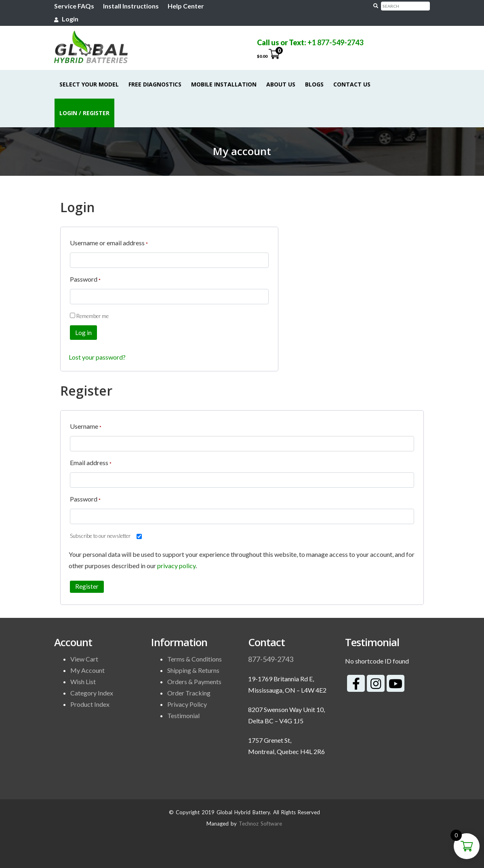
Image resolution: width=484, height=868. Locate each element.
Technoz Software (260, 824)
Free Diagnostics (155, 84)
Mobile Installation (224, 84)
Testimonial (183, 715)
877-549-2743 (271, 659)
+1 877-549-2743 (335, 42)
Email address (91, 461)
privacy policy (176, 566)
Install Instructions (131, 6)
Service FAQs (74, 6)
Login (66, 19)
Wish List (83, 682)
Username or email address (109, 241)
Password (85, 278)
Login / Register (84, 113)
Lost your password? (97, 357)
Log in (83, 333)
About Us (281, 84)
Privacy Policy (187, 704)
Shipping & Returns (193, 670)
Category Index (92, 693)
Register (87, 586)
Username (86, 425)
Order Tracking (189, 693)
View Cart (84, 659)
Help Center (186, 6)
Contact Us (352, 84)
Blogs (314, 84)
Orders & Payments (194, 682)
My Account (87, 670)
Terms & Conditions (195, 659)
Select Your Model (89, 84)
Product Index (90, 704)
